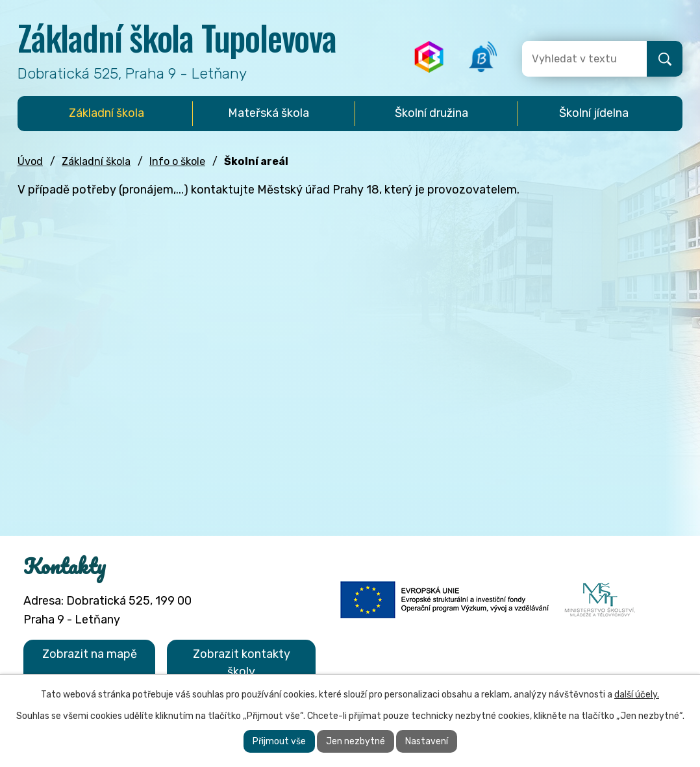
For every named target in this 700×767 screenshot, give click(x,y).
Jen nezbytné (356, 741)
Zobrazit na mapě (90, 654)
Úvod (30, 161)
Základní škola (96, 161)
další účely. (637, 695)
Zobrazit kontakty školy (242, 663)
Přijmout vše (279, 741)
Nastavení (427, 741)
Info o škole (177, 161)
